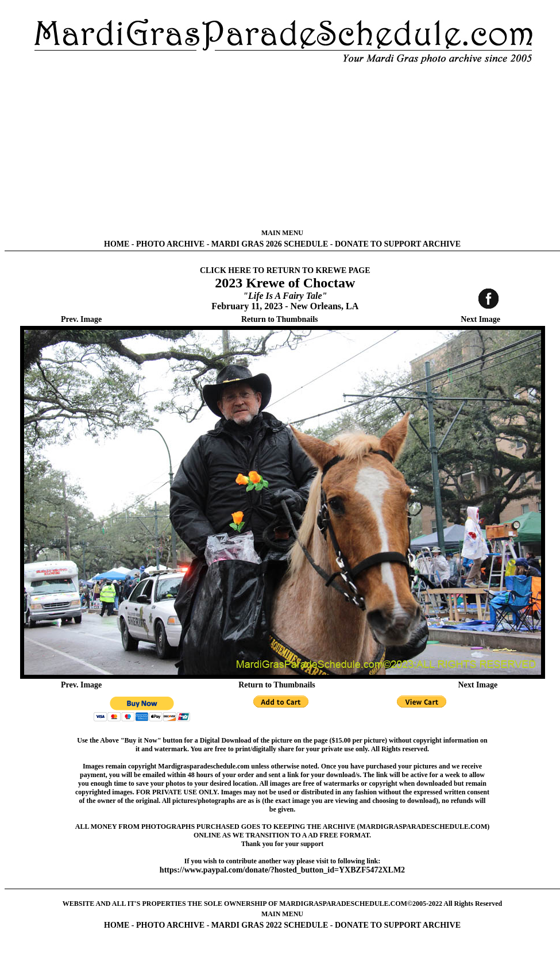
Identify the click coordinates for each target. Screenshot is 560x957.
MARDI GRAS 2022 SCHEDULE (270, 925)
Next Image (480, 319)
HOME (117, 244)
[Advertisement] (283, 147)
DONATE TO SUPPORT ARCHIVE (398, 244)
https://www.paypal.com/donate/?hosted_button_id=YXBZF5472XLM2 (282, 870)
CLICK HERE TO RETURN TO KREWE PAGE (285, 270)
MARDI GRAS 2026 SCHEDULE (270, 244)
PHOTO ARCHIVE (170, 244)
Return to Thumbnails (280, 319)
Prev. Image (81, 319)
